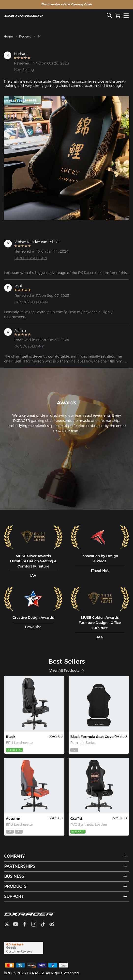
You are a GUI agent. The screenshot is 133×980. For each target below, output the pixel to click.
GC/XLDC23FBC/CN (31, 258)
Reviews (25, 36)
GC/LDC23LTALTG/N (31, 302)
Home (8, 36)
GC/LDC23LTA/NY (29, 346)
